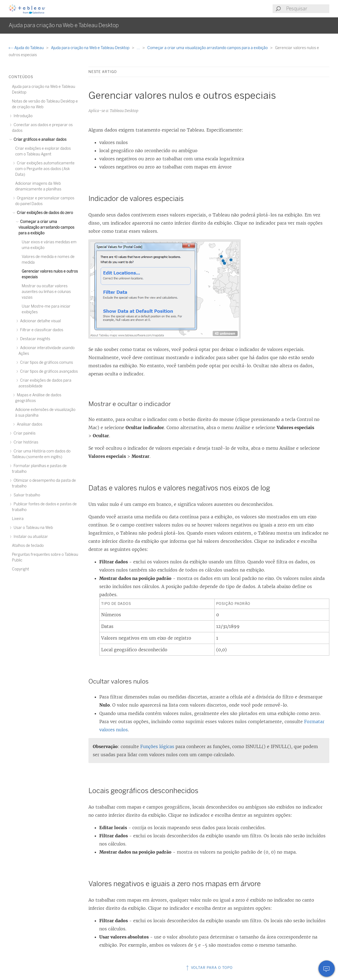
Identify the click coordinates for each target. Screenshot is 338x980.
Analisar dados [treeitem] (29, 424)
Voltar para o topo (209, 968)
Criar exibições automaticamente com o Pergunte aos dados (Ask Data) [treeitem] (45, 169)
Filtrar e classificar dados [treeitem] (41, 330)
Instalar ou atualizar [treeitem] (30, 537)
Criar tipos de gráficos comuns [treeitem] (46, 363)
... (139, 48)
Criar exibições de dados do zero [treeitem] (44, 213)
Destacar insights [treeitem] (34, 339)
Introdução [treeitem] (22, 116)
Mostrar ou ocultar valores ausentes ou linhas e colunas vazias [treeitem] (46, 292)
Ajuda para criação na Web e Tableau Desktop (91, 48)
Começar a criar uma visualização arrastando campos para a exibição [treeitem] (46, 227)
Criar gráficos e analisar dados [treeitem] (39, 140)
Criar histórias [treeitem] (25, 442)
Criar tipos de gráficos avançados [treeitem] (48, 371)
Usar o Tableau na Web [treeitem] (32, 528)
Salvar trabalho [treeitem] (26, 495)
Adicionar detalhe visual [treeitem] (40, 321)
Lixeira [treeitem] (18, 519)
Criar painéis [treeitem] (24, 433)
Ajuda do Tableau (27, 48)
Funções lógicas (157, 746)
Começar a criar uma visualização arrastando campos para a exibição (208, 48)
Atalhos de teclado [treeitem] (28, 546)
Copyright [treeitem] (20, 569)
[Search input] (307, 9)
